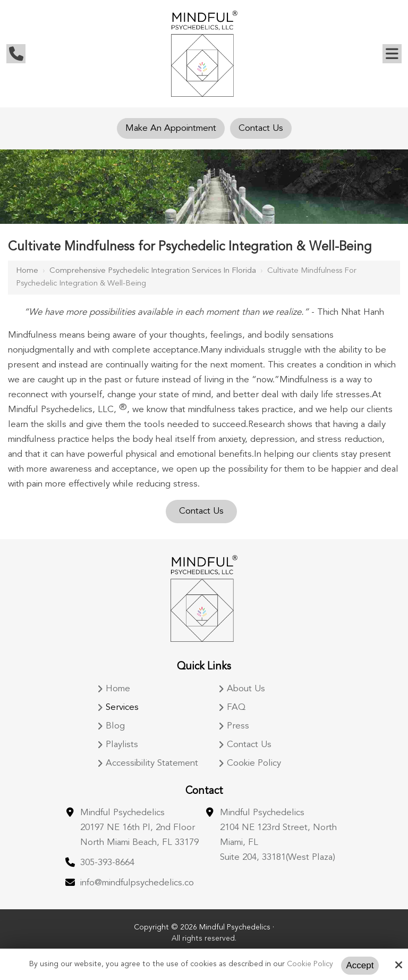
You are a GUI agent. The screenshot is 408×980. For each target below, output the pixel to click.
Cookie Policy (310, 964)
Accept (360, 965)
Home (27, 271)
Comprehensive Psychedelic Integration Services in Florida (153, 271)
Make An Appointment (171, 128)
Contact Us (261, 128)
